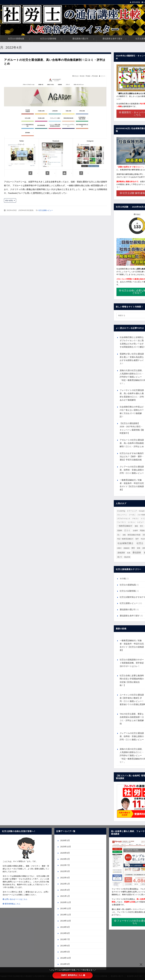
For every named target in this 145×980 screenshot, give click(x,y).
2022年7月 (65, 865)
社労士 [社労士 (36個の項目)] (140, 543)
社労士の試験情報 (48, 39)
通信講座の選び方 (80, 39)
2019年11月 (66, 915)
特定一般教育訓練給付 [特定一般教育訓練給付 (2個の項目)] (125, 539)
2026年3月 (65, 840)
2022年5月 (65, 871)
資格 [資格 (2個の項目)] (139, 548)
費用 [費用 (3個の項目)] (133, 548)
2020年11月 (66, 902)
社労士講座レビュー (46, 210)
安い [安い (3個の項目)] (119, 535)
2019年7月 (65, 939)
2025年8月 (65, 853)
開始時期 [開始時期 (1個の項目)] (127, 557)
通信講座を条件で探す (112, 39)
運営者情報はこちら (12, 904)
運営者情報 (136, 2)
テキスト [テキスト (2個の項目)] (135, 518)
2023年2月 (65, 859)
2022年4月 (65, 878)
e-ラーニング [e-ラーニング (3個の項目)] (132, 511)
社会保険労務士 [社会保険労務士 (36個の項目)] (126, 543)
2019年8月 (65, 933)
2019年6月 (65, 946)
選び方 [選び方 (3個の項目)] (120, 557)
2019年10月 (66, 921)
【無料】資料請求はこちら (73, 975)
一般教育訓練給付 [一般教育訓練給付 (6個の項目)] (125, 526)
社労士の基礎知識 (16, 39)
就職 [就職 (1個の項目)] (124, 535)
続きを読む (9, 200)
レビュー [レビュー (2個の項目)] (141, 522)
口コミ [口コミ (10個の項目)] (127, 530)
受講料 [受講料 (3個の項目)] (120, 531)
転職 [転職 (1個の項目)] (129, 553)
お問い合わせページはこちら (15, 899)
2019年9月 (65, 927)
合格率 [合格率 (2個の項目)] (135, 530)
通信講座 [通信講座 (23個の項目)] (137, 552)
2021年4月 (65, 890)
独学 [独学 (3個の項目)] (137, 539)
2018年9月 (65, 964)
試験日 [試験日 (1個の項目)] (119, 548)
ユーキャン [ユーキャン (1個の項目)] (132, 522)
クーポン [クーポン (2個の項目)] (132, 515)
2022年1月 (65, 884)
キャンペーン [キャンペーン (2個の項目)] (122, 515)
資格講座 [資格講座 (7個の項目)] (121, 553)
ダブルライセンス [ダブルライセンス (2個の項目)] (124, 518)
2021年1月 (65, 896)
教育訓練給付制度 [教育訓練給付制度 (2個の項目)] (134, 535)
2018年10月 (66, 958)
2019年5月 (65, 952)
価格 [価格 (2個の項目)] (136, 526)
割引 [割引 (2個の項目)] (142, 526)
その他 (123, 578)
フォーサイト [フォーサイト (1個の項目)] (122, 522)
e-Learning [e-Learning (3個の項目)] (121, 511)
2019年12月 (66, 908)
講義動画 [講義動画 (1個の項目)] (127, 548)
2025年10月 (66, 847)
